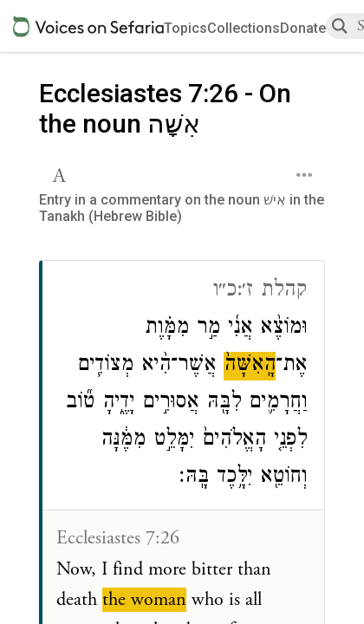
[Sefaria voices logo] (88, 26)
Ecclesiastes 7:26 (118, 538)
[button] (61, 173)
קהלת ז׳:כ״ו (260, 292)
